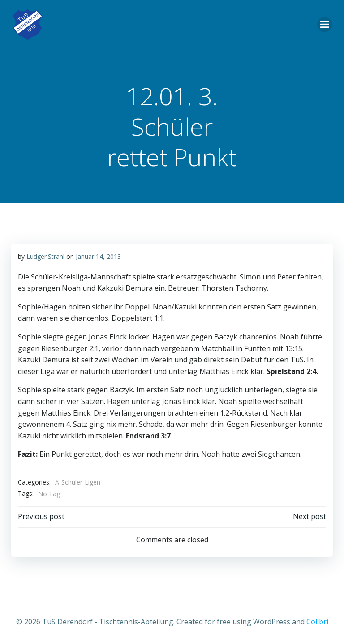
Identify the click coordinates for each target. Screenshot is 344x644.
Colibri (317, 620)
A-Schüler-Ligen (77, 482)
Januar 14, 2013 (98, 256)
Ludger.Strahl (45, 256)
